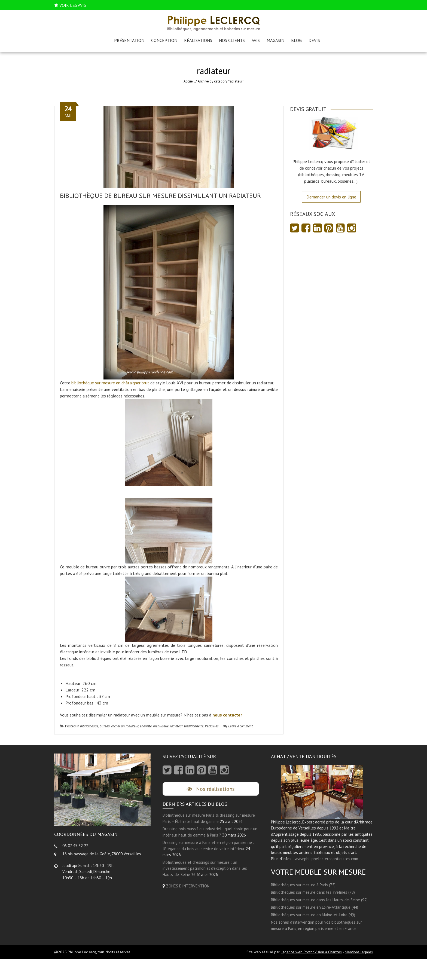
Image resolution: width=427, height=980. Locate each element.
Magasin (275, 40)
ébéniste (146, 726)
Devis (314, 40)
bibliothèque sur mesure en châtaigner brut (110, 383)
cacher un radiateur (125, 726)
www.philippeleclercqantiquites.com (326, 859)
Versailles (212, 726)
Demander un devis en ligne (331, 197)
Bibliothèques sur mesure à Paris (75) (303, 885)
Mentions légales (359, 952)
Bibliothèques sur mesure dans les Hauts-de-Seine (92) (319, 900)
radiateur (176, 726)
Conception (164, 40)
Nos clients (232, 40)
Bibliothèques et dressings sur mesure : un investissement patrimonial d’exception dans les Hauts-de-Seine (205, 868)
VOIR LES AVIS (73, 5)
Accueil (189, 81)
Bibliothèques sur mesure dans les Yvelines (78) (313, 892)
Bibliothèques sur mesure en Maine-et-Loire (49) (313, 915)
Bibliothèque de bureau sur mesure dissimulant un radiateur (160, 196)
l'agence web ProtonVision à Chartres (311, 952)
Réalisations (198, 40)
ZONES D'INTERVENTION (188, 886)
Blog (296, 40)
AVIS (256, 40)
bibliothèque (89, 726)
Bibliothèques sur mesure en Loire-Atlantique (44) (315, 907)
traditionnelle (194, 726)
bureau (105, 726)
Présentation (129, 40)
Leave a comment (238, 726)
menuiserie (161, 726)
